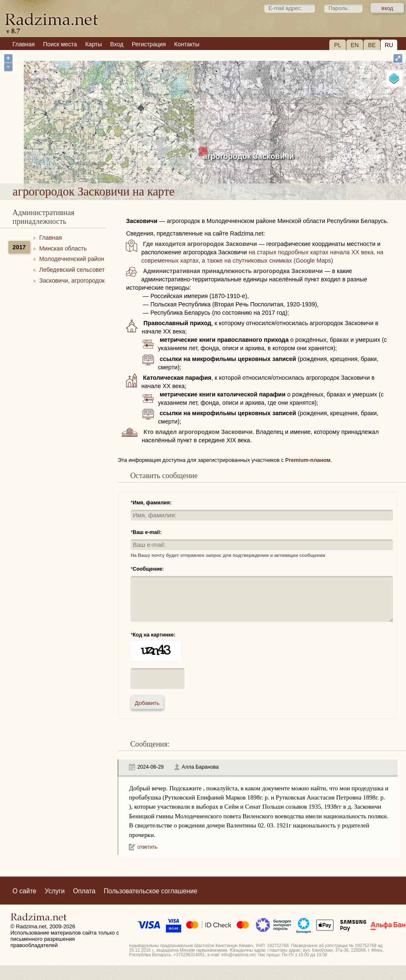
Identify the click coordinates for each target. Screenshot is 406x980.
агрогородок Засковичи (248, 156)
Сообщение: (148, 569)
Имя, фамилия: (152, 503)
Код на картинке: (154, 635)
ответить (147, 847)
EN (355, 45)
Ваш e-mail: (147, 532)
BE (372, 45)
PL (337, 45)
